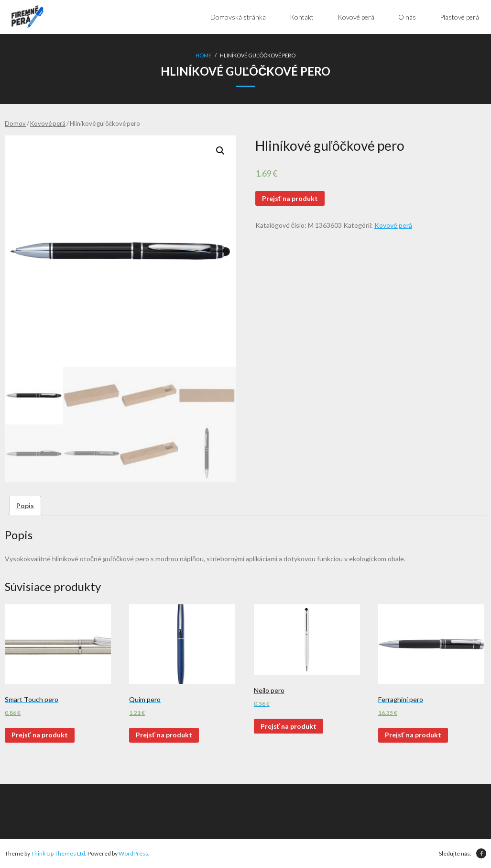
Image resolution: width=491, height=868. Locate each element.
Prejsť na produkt (290, 198)
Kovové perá (48, 123)
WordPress (133, 853)
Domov (15, 123)
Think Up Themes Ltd (58, 853)
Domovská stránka (238, 17)
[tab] (25, 506)
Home (203, 55)
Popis (25, 506)
